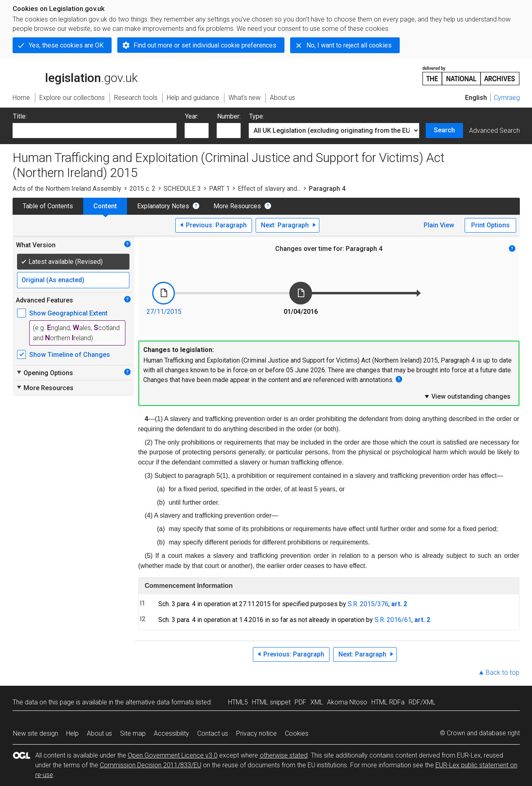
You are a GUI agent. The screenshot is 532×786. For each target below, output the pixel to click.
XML (317, 702)
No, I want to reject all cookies (349, 45)
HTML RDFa (388, 702)
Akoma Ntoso (347, 702)
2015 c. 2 (142, 189)
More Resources (237, 206)
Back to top (503, 673)
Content (105, 206)
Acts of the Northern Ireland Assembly (67, 189)
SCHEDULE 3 (182, 189)
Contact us (213, 733)
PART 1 (219, 189)
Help (72, 733)
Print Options (490, 225)
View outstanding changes (467, 396)
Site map (133, 733)
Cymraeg (507, 98)
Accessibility (171, 733)
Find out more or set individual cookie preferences (205, 45)
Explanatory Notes (163, 206)
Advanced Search (494, 131)
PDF (300, 702)
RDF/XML (422, 702)
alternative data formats (160, 702)
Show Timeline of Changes (70, 355)
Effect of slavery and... (269, 189)
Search (444, 130)
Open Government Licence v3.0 (173, 755)
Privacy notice (256, 733)
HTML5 (238, 702)
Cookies (297, 733)
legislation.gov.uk (75, 75)
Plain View (439, 225)
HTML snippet (271, 702)
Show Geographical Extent (68, 313)
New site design (36, 733)
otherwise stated (284, 755)
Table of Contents (48, 206)
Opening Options (44, 373)
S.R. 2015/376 (368, 604)
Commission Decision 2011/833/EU (151, 765)
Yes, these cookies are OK (66, 45)
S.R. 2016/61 (393, 620)
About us (99, 733)
